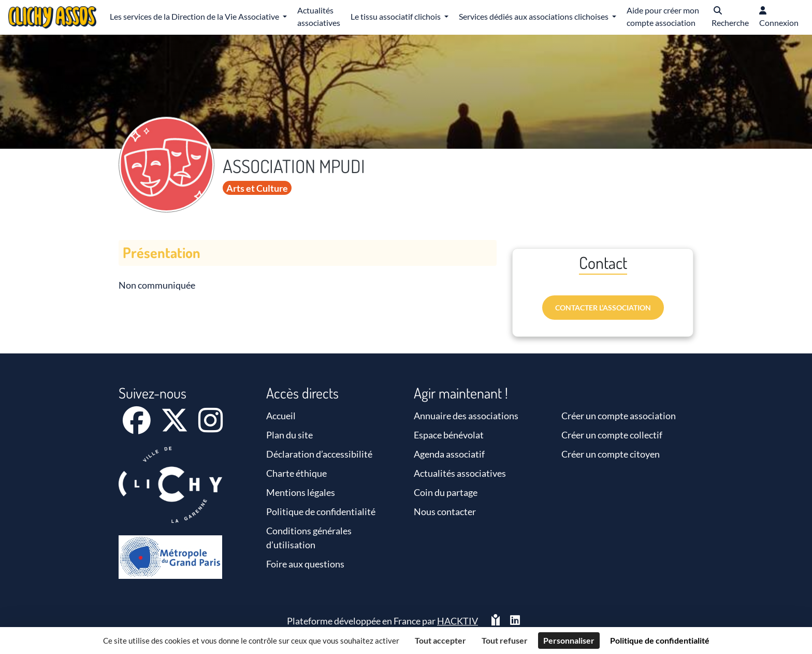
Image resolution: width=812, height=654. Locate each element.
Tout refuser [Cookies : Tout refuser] (505, 640)
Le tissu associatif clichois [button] (396, 16)
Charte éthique (296, 473)
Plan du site (289, 435)
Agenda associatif (449, 454)
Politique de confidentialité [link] (660, 640)
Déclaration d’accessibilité (319, 454)
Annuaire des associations (466, 416)
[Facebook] (137, 427)
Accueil (281, 416)
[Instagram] (211, 427)
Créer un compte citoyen (611, 454)
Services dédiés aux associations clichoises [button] (534, 16)
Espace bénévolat (449, 435)
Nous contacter (445, 511)
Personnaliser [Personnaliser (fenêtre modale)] (569, 640)
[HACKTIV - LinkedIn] (515, 621)
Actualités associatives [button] (319, 16)
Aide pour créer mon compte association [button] (663, 16)
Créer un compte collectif (612, 435)
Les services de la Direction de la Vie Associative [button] (195, 16)
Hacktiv (458, 621)
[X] (175, 427)
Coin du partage (446, 492)
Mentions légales (301, 492)
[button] (730, 17)
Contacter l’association (603, 308)
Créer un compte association (619, 416)
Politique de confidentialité (321, 511)
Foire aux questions (305, 564)
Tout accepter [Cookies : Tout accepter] (440, 640)
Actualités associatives (460, 473)
